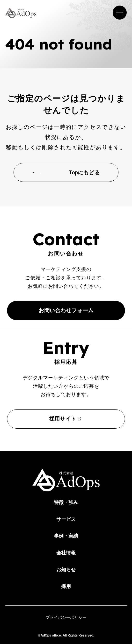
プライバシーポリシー (66, 617)
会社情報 (66, 553)
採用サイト (63, 419)
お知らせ (66, 570)
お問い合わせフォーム (66, 310)
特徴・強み (66, 502)
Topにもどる (85, 173)
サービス (66, 519)
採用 (66, 586)
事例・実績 (66, 536)
